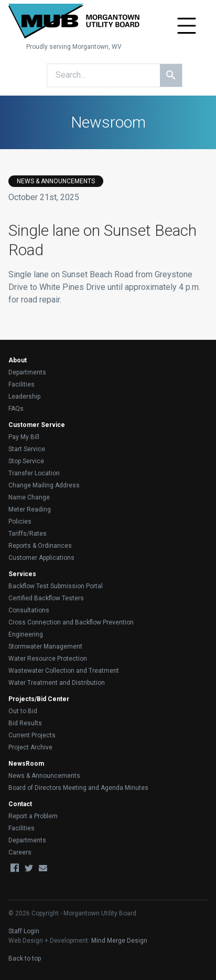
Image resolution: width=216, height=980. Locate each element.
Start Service (27, 449)
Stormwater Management (45, 647)
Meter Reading (30, 509)
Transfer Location (34, 473)
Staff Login (24, 931)
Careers (20, 852)
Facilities (21, 384)
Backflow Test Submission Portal (56, 586)
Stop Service (26, 461)
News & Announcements (44, 776)
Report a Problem (33, 816)
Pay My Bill (24, 437)
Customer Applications (41, 558)
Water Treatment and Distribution (57, 683)
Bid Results (25, 723)
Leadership (24, 397)
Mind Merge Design (119, 941)
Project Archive (30, 747)
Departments (27, 372)
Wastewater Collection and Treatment (64, 671)
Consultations (29, 610)
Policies (20, 522)
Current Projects (32, 735)
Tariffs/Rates (28, 534)
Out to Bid (23, 711)
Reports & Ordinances (40, 546)
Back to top (25, 958)
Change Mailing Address (44, 485)
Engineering (26, 634)
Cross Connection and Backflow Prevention (71, 622)
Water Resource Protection (48, 659)
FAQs (16, 409)
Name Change (29, 497)
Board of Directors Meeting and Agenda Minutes (78, 788)
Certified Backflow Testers (46, 598)
